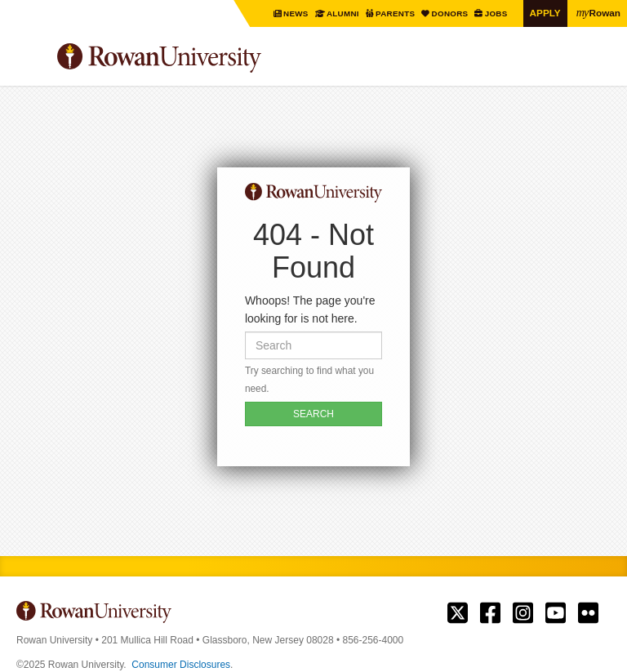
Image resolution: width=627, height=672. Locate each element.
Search (599, 65)
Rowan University (200, 58)
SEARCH (313, 414)
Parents (396, 13)
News (297, 13)
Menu (29, 60)
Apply (545, 13)
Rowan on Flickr (588, 613)
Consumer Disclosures (181, 665)
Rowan (598, 12)
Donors (451, 13)
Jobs (497, 13)
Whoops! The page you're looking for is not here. (310, 309)
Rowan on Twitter (458, 613)
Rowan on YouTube (556, 613)
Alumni (343, 13)
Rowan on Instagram (523, 613)
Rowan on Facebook (490, 613)
